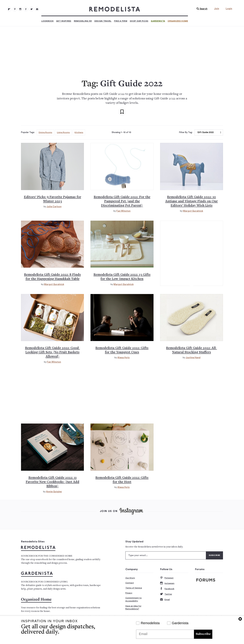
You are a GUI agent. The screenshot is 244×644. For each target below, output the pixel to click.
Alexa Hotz (124, 358)
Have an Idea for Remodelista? (133, 607)
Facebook (167, 589)
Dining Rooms (45, 132)
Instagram (167, 583)
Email (165, 600)
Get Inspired (64, 21)
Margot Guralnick (193, 211)
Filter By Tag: (186, 132)
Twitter (166, 594)
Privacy (129, 593)
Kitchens (79, 132)
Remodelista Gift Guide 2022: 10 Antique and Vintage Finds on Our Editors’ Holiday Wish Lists (191, 202)
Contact (130, 583)
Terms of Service (134, 588)
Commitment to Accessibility (134, 599)
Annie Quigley (54, 492)
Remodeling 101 (83, 21)
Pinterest (167, 578)
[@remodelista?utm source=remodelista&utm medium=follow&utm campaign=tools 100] (9, 9)
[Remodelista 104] (32, 9)
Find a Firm (121, 21)
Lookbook (47, 21)
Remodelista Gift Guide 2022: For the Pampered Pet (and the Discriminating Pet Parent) (122, 202)
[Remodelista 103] (26, 9)
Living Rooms (63, 132)
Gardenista (158, 21)
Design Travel (103, 21)
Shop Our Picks (139, 21)
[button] (201, 9)
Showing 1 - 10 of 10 (121, 132)
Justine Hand (193, 358)
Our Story (130, 578)
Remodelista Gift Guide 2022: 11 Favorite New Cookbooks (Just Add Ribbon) (53, 482)
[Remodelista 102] (20, 9)
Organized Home (178, 21)
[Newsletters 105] (37, 9)
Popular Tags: (28, 132)
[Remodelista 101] (15, 9)
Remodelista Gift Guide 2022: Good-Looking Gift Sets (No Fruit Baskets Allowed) (53, 353)
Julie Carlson (54, 207)
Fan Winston (123, 211)
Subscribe (203, 634)
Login (229, 9)
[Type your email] (166, 555)
